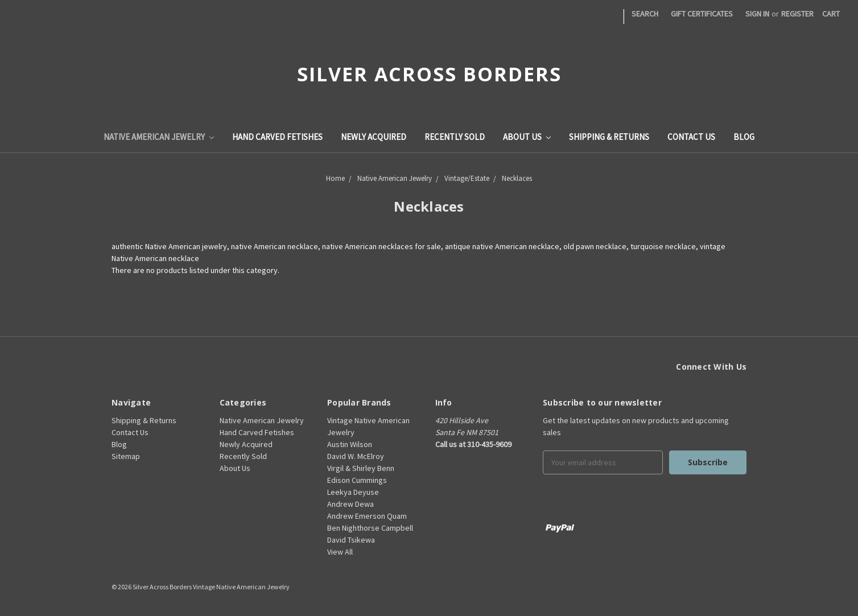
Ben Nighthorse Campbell (370, 528)
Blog (744, 137)
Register (797, 14)
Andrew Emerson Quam (367, 516)
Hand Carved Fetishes (277, 137)
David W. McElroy (356, 456)
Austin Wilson (350, 444)
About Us (527, 137)
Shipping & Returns (609, 137)
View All (340, 552)
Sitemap (126, 456)
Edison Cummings (357, 480)
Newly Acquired (374, 137)
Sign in (757, 14)
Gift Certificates (702, 14)
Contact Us (691, 137)
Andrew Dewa (350, 504)
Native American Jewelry (159, 137)
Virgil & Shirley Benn (361, 468)
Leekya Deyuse (353, 492)
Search (645, 14)
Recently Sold (455, 137)
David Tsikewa (351, 540)
